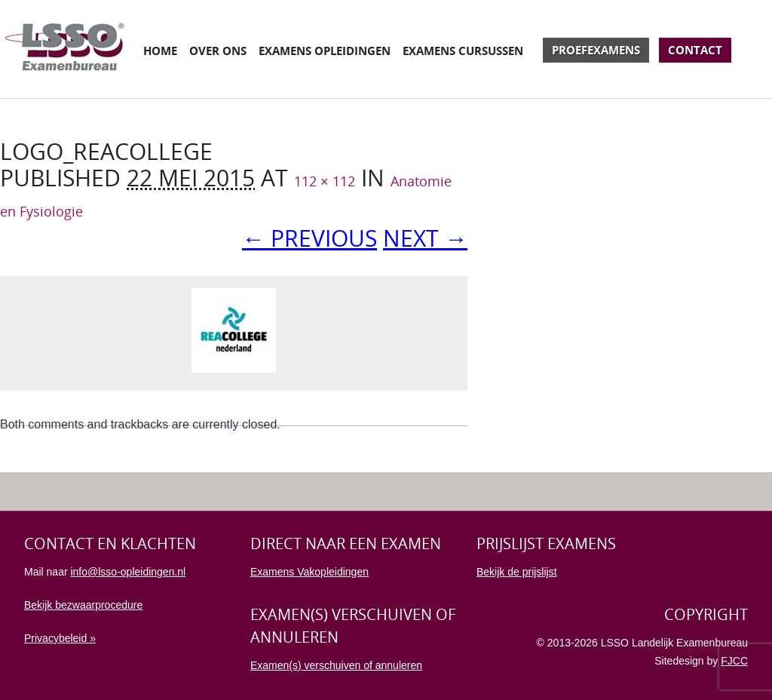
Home (160, 51)
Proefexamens (596, 50)
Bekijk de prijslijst (517, 572)
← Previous (309, 238)
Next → (425, 238)
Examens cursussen (463, 51)
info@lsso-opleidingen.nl (128, 572)
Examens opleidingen (325, 51)
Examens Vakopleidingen (309, 572)
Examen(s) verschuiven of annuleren (336, 665)
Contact (695, 50)
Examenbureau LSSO (65, 49)
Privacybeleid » (60, 638)
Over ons (218, 51)
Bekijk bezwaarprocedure (83, 605)
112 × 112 (325, 181)
